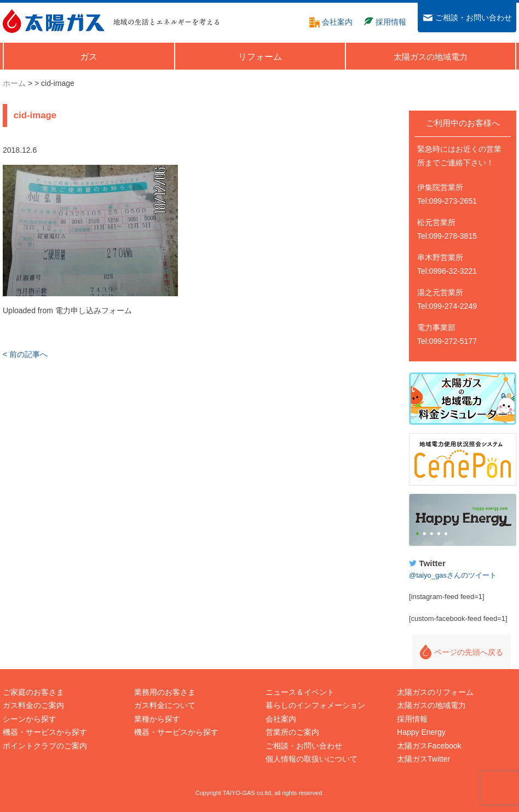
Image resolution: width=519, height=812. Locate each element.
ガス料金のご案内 (33, 705)
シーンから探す (30, 719)
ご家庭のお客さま (33, 692)
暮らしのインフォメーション (315, 705)
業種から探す (157, 719)
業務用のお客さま (165, 692)
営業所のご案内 (292, 732)
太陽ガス (54, 21)
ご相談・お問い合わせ (304, 746)
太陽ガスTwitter (423, 759)
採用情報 (412, 719)
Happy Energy (463, 520)
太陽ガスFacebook (429, 746)
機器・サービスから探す (45, 732)
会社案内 (281, 719)
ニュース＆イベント (300, 692)
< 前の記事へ (25, 354)
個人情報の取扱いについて (312, 759)
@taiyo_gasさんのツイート (453, 575)
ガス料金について (165, 705)
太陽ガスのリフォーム (435, 692)
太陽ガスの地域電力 (431, 705)
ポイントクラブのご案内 (45, 746)
